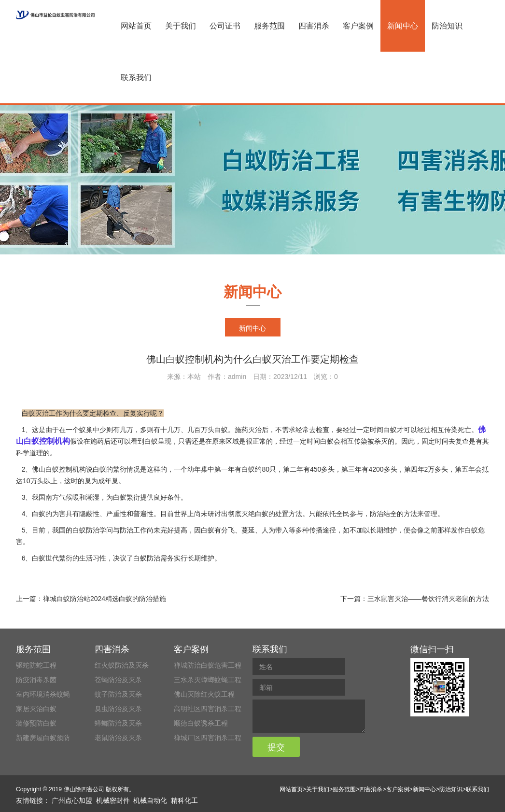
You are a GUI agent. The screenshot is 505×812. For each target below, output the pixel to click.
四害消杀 (314, 26)
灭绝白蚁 (255, 514)
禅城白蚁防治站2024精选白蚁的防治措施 (105, 599)
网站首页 (136, 26)
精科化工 (184, 800)
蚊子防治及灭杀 (118, 694)
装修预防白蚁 (36, 723)
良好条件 (167, 497)
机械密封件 (113, 800)
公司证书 (225, 26)
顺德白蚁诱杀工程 (201, 723)
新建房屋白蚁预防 (43, 738)
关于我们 (181, 26)
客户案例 (358, 26)
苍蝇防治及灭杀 (118, 680)
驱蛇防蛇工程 (36, 665)
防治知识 (447, 26)
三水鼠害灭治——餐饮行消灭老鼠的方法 (428, 599)
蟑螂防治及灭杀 (118, 723)
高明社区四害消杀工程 (208, 709)
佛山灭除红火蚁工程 (204, 694)
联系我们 (136, 77)
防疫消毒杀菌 (36, 680)
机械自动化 (150, 800)
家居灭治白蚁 (36, 709)
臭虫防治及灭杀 (118, 709)
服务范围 (269, 26)
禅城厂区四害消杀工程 (208, 738)
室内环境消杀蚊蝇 (43, 694)
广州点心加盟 (72, 800)
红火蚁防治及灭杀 (122, 665)
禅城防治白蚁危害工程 (208, 665)
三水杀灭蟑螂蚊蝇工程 (208, 680)
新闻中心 (403, 26)
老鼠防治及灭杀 (118, 738)
